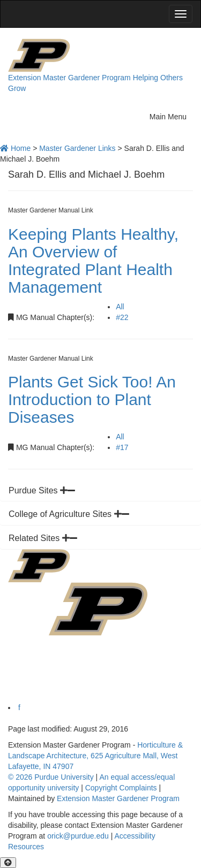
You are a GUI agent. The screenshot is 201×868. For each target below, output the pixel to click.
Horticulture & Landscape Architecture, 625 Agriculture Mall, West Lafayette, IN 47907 (95, 756)
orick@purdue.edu (78, 836)
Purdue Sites (42, 490)
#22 (122, 317)
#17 (122, 447)
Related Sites (43, 538)
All (120, 307)
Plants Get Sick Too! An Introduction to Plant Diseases (92, 399)
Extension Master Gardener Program (69, 78)
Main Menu (171, 115)
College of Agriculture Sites (69, 514)
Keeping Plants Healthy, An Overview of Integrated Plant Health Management (93, 261)
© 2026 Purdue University (51, 777)
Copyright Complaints (121, 788)
